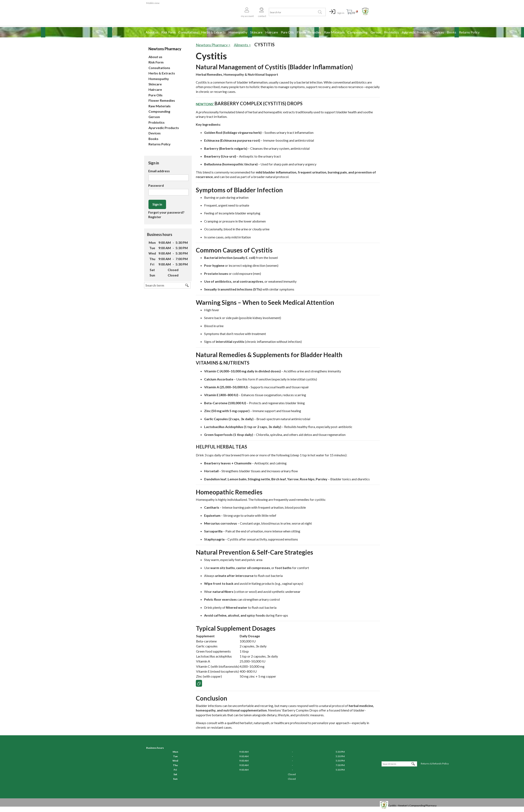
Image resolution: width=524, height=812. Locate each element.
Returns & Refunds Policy (435, 764)
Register (155, 217)
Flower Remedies (309, 32)
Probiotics (391, 32)
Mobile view (153, 3)
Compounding (358, 32)
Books (452, 32)
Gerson (376, 32)
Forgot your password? (166, 212)
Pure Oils (287, 32)
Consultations (188, 32)
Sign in (341, 13)
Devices (438, 32)
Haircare (272, 32)
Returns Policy (469, 32)
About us (152, 32)
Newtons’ (205, 104)
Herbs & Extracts (213, 32)
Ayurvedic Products (416, 32)
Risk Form (168, 32)
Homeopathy (238, 32)
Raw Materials (334, 32)
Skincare (256, 32)
